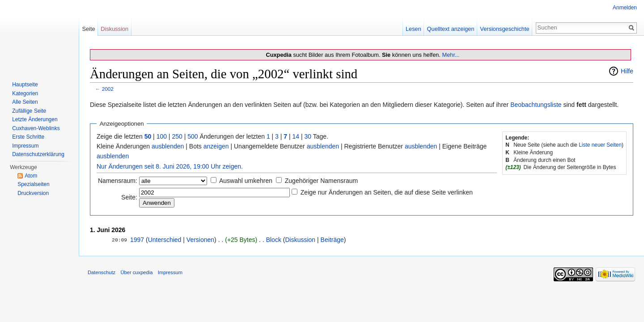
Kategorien (25, 93)
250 (177, 136)
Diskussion (300, 240)
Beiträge (332, 240)
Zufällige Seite (29, 111)
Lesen (413, 29)
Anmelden (625, 8)
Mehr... (451, 55)
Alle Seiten (25, 102)
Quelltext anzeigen (451, 29)
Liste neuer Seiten (600, 145)
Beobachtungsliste (536, 105)
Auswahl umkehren (246, 181)
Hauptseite (25, 85)
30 (308, 136)
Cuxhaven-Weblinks (36, 128)
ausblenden (168, 146)
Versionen (200, 240)
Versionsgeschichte (504, 29)
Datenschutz (102, 272)
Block (274, 240)
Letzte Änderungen (35, 119)
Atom (31, 176)
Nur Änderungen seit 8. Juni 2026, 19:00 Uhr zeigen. (170, 166)
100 (162, 136)
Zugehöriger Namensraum (321, 181)
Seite (88, 29)
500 (193, 136)
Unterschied (165, 240)
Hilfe (627, 71)
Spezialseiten (33, 184)
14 (296, 136)
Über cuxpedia (136, 272)
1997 (137, 240)
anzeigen (216, 146)
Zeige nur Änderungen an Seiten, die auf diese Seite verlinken (387, 192)
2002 (108, 89)
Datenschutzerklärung (38, 154)
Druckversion (33, 193)
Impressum (25, 146)
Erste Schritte (28, 137)
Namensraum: (118, 181)
